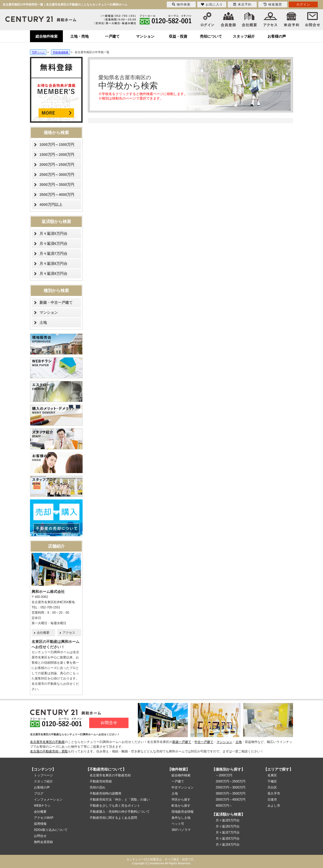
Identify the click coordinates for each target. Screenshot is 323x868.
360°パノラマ (181, 830)
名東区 (272, 775)
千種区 (272, 781)
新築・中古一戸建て (56, 302)
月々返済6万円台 (53, 244)
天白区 (272, 787)
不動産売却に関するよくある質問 (113, 818)
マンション (145, 36)
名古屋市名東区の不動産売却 (110, 775)
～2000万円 (224, 775)
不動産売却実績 (101, 781)
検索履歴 (273, 4)
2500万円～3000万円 (57, 175)
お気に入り (212, 4)
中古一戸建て (204, 742)
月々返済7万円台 (53, 254)
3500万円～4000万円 (57, 195)
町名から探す (181, 806)
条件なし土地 (181, 818)
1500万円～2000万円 (57, 155)
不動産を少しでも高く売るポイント (115, 806)
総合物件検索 (47, 36)
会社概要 (43, 633)
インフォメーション (48, 800)
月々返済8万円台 (53, 264)
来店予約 (242, 4)
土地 (43, 323)
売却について (211, 36)
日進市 (272, 800)
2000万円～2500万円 (57, 165)
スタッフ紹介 (244, 36)
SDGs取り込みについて (51, 830)
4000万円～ (224, 806)
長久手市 (274, 793)
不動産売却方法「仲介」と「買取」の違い (120, 800)
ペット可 (178, 824)
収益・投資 (178, 36)
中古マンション (183, 787)
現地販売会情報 (183, 812)
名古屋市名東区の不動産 (47, 742)
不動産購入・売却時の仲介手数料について (120, 812)
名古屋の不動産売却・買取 (49, 751)
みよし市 (274, 806)
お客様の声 (277, 36)
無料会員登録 (43, 842)
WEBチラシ (42, 806)
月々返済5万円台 (53, 234)
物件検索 (181, 4)
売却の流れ (98, 787)
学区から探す (181, 800)
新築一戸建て (182, 742)
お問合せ (40, 836)
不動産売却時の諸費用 (105, 793)
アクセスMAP (44, 818)
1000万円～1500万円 (57, 145)
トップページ (43, 775)
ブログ (39, 793)
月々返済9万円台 (53, 274)
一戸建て (112, 36)
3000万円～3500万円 (57, 185)
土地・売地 (79, 36)
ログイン (303, 4)
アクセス (69, 633)
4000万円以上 (51, 205)
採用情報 (40, 824)
